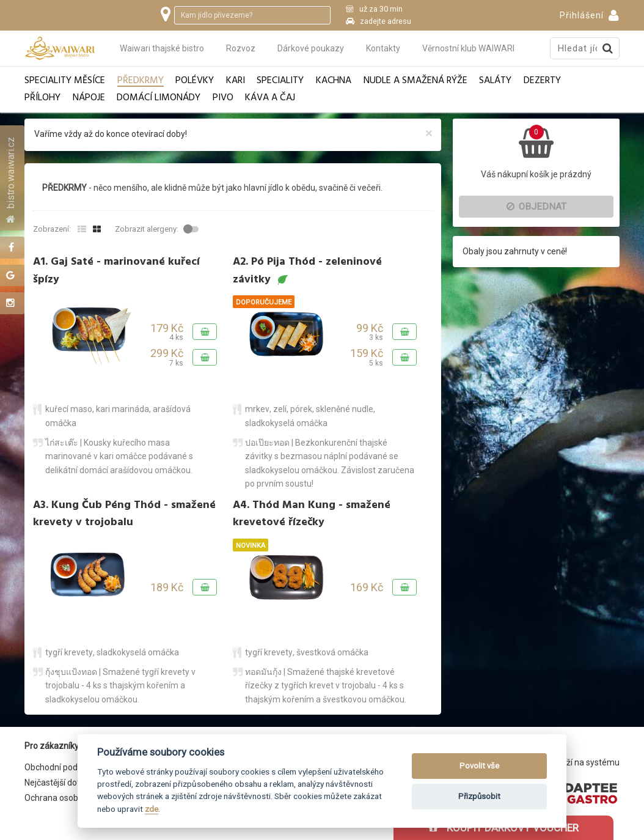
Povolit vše (479, 766)
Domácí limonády (159, 98)
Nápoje (89, 98)
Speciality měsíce (65, 81)
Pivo (223, 98)
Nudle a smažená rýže (415, 81)
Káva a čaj (270, 98)
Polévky (195, 81)
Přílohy (42, 98)
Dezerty (542, 81)
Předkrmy (141, 81)
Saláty (495, 81)
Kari (236, 81)
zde (152, 809)
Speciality (280, 81)
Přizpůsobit (479, 796)
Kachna (334, 81)
